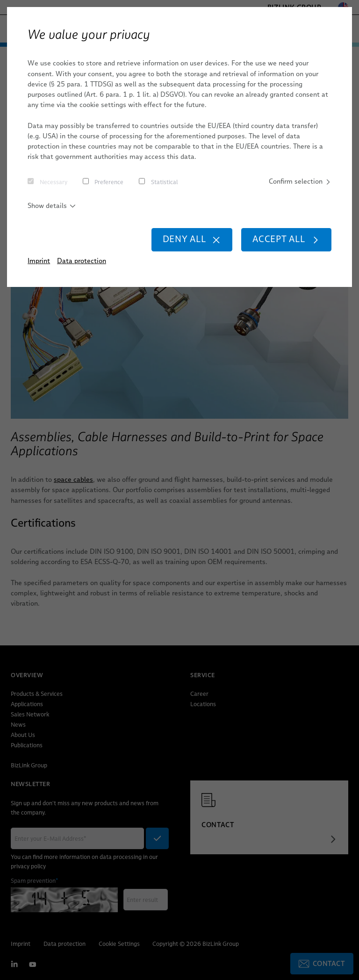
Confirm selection (300, 181)
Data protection (82, 261)
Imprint (39, 261)
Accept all (286, 239)
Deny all (192, 239)
